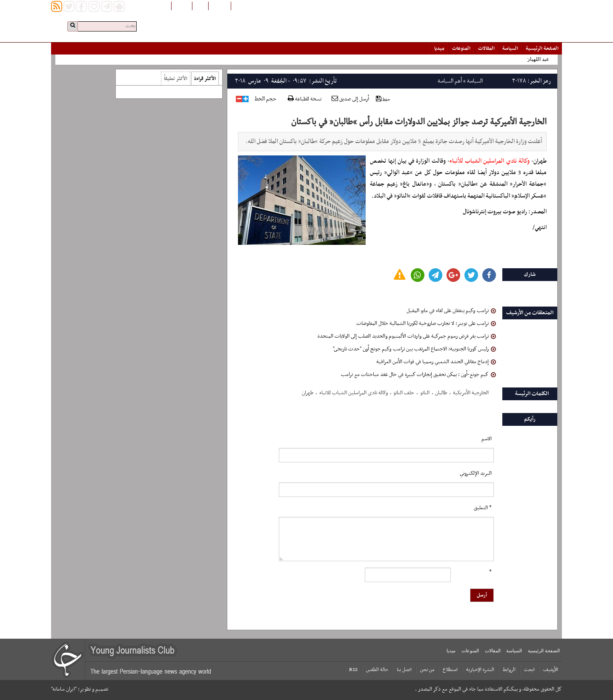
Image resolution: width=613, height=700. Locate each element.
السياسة (510, 49)
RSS (353, 670)
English (182, 6)
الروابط (509, 670)
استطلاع (450, 670)
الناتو (425, 393)
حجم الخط (265, 99)
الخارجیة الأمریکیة (471, 393)
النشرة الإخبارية (480, 670)
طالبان (441, 393)
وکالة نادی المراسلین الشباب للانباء (354, 393)
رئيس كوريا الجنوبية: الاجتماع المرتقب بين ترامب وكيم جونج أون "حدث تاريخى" (414, 349)
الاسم (487, 439)
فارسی (200, 6)
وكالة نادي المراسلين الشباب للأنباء (490, 161)
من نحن (427, 670)
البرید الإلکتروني (476, 473)
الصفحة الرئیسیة (542, 49)
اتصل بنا (404, 670)
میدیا (439, 49)
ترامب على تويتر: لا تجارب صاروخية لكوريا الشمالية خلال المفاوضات (426, 324)
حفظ (383, 99)
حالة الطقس (377, 670)
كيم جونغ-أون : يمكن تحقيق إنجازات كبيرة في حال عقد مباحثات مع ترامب (418, 375)
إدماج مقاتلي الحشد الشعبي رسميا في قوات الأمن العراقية (436, 362)
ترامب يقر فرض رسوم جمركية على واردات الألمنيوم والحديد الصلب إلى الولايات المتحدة (407, 336)
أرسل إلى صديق (350, 99)
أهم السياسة (450, 81)
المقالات (486, 49)
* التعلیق (483, 508)
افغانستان (220, 6)
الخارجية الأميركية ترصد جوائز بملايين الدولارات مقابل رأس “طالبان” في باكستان (419, 122)
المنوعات (461, 49)
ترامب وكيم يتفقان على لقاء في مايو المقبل (451, 311)
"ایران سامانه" (64, 689)
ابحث (529, 670)
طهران (308, 393)
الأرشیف (551, 670)
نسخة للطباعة (305, 99)
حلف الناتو (404, 393)
